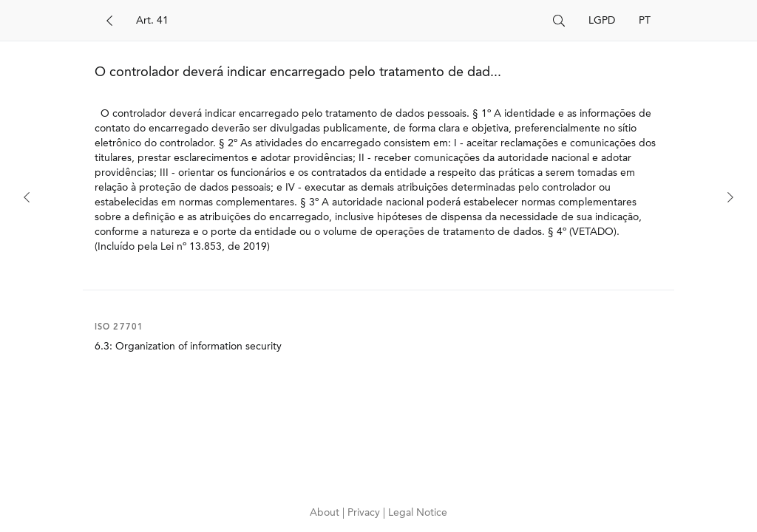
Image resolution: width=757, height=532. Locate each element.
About (326, 513)
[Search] (339, 21)
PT (645, 21)
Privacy (365, 513)
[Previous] (27, 197)
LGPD (602, 21)
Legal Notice (418, 513)
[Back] (109, 21)
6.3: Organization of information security (188, 347)
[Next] (730, 197)
